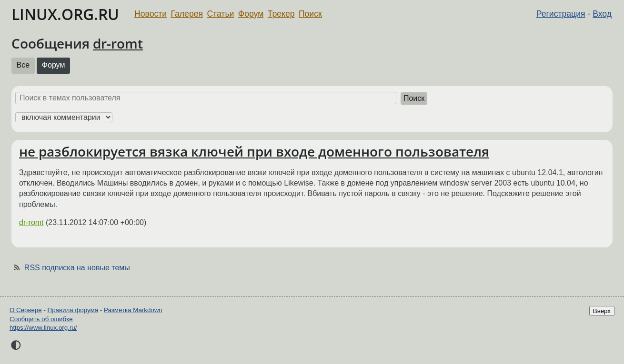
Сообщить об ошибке (41, 319)
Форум (251, 14)
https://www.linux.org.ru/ (43, 328)
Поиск (310, 14)
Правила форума (73, 310)
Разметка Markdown (133, 310)
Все (23, 65)
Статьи (220, 14)
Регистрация (561, 14)
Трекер (281, 14)
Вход (602, 14)
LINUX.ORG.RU (65, 14)
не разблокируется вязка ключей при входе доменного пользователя (254, 151)
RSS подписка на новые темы (77, 268)
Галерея (187, 14)
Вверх (602, 311)
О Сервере (26, 310)
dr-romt (118, 43)
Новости (151, 14)
